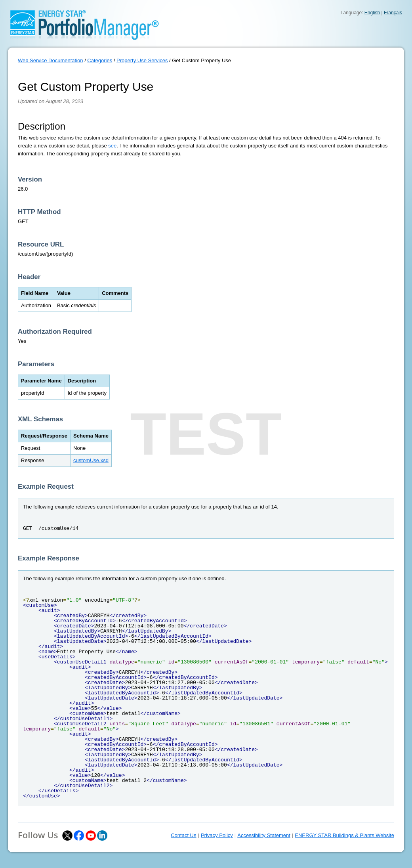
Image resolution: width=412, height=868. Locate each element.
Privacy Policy (217, 835)
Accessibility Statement (264, 835)
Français (393, 13)
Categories (100, 60)
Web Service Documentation (51, 60)
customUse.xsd (91, 460)
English (372, 13)
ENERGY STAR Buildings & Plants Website (344, 835)
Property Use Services (142, 60)
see (112, 146)
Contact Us (183, 835)
